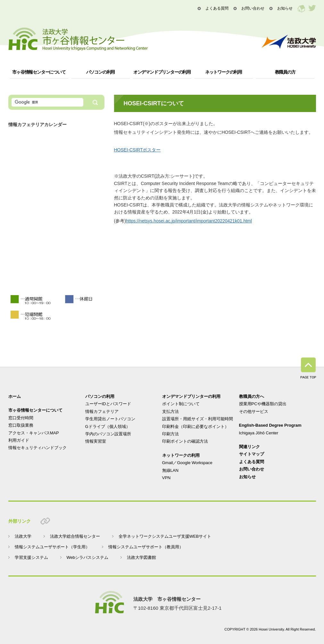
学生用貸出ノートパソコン (110, 419)
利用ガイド (19, 440)
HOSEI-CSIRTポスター (137, 150)
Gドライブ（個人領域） (108, 427)
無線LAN (170, 470)
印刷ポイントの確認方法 (185, 441)
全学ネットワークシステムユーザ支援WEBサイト (165, 536)
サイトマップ (252, 454)
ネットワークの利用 (224, 72)
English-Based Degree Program (270, 425)
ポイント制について (181, 404)
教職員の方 (285, 72)
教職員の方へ (252, 396)
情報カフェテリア (102, 411)
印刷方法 (170, 434)
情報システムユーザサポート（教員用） (146, 547)
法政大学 (23, 536)
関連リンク (249, 447)
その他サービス (254, 411)
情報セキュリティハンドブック (37, 448)
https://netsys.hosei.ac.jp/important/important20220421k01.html (189, 221)
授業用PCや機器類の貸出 (263, 404)
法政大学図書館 (141, 557)
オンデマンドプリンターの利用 (162, 72)
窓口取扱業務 (21, 425)
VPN (166, 478)
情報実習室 (96, 441)
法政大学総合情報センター (75, 536)
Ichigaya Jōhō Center (259, 433)
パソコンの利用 (101, 72)
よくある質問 (217, 8)
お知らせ (285, 8)
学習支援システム (31, 557)
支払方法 (170, 411)
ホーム (15, 396)
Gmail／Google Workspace (187, 463)
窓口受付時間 (21, 418)
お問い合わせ (253, 8)
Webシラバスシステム (88, 557)
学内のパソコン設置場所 (108, 434)
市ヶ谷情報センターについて (39, 72)
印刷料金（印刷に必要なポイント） (195, 427)
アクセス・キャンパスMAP (34, 433)
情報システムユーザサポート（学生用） (52, 547)
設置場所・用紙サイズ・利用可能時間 (198, 419)
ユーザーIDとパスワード (108, 404)
